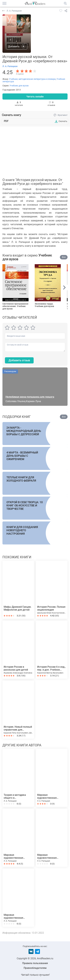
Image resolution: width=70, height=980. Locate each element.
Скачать (63, 121)
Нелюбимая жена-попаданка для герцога (30, 397)
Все (64, 257)
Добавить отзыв (19, 360)
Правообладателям (35, 968)
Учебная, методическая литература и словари (32, 79)
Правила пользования (35, 963)
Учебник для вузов (19, 86)
